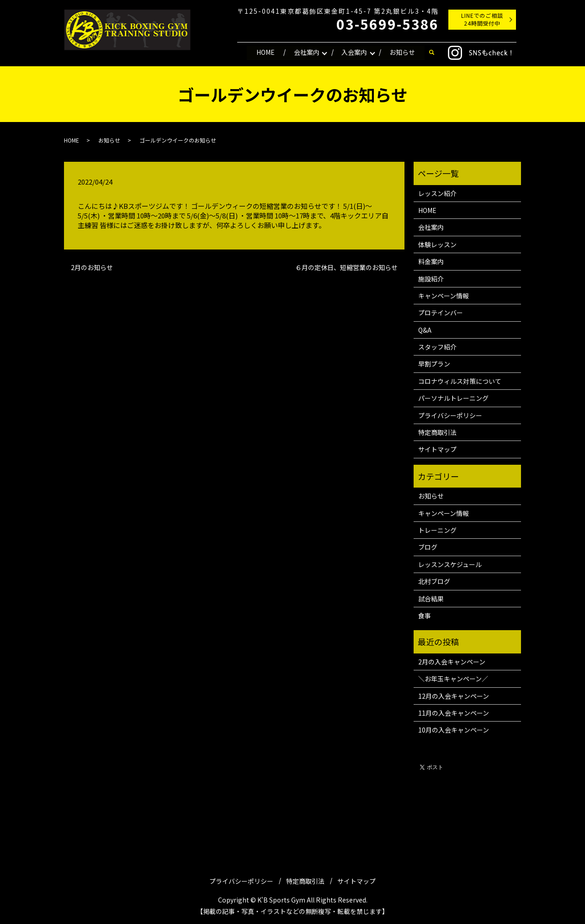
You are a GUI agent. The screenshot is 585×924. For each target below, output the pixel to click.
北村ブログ (434, 581)
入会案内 (354, 52)
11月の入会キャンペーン (454, 713)
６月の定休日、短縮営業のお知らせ (346, 268)
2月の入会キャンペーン (452, 662)
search (431, 53)
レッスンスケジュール (450, 564)
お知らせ (402, 52)
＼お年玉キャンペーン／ (453, 679)
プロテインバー (441, 313)
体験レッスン (437, 244)
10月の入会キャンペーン (454, 730)
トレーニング (437, 530)
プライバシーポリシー (450, 415)
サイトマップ (437, 449)
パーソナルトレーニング (453, 398)
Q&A (425, 330)
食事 (425, 616)
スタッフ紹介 (437, 347)
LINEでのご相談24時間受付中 (482, 19)
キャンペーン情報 (444, 296)
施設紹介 (431, 279)
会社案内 (306, 52)
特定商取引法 (437, 432)
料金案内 (431, 261)
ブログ (428, 547)
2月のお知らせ (92, 268)
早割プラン (434, 364)
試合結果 (431, 599)
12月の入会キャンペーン (454, 696)
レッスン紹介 (437, 193)
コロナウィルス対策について (460, 381)
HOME (265, 52)
